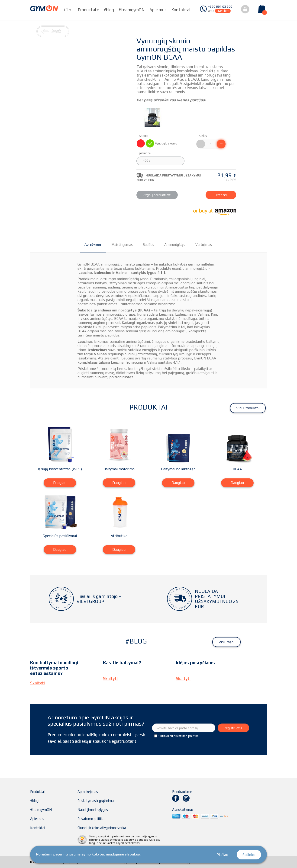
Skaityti (37, 683)
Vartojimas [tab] (204, 245)
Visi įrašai (226, 642)
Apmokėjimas (88, 792)
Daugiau (60, 483)
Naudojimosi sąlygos (93, 810)
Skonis (144, 136)
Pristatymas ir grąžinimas (96, 801)
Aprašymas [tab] (93, 244)
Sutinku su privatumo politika (179, 736)
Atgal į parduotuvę (157, 195)
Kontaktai (181, 10)
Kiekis (203, 136)
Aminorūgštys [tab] (175, 245)
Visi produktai (248, 408)
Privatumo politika (91, 819)
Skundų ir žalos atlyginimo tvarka (102, 828)
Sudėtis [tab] (148, 245)
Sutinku (249, 855)
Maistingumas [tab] (122, 245)
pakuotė (145, 153)
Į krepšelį (221, 195)
